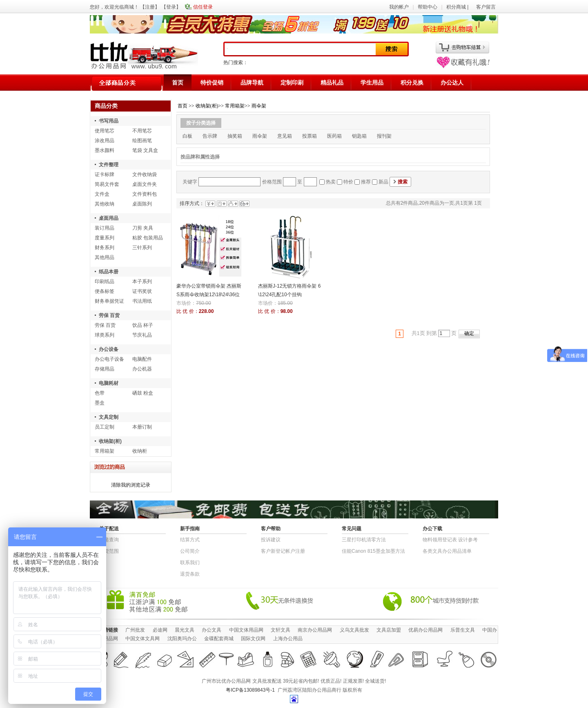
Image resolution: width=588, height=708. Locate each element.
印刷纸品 (105, 281)
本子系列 (142, 281)
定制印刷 (292, 83)
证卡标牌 (105, 174)
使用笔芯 (105, 131)
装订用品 (105, 228)
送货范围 (109, 551)
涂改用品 (105, 141)
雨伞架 (259, 106)
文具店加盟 (389, 630)
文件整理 (109, 165)
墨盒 (100, 403)
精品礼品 (332, 83)
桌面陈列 (142, 204)
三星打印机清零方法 (364, 540)
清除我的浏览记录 (131, 485)
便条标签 (105, 291)
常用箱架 (105, 451)
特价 (348, 182)
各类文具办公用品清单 (447, 551)
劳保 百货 (109, 315)
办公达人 (452, 83)
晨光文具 (185, 630)
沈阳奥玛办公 (182, 639)
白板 (187, 136)
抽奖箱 (235, 136)
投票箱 (310, 136)
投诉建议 (271, 540)
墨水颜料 (105, 150)
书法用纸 (142, 301)
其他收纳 (105, 204)
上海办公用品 (288, 639)
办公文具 (212, 630)
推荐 (366, 182)
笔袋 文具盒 (145, 150)
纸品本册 (109, 272)
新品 (383, 182)
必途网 (160, 630)
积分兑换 (412, 83)
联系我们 (190, 563)
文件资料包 (145, 194)
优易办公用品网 (425, 630)
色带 (100, 393)
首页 (178, 83)
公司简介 (190, 551)
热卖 (331, 182)
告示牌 (210, 136)
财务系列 (105, 248)
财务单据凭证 (109, 301)
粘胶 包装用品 (148, 238)
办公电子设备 (109, 359)
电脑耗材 (109, 383)
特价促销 (212, 83)
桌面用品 (109, 218)
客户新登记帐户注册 (283, 551)
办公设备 (109, 349)
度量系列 (105, 238)
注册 (150, 7)
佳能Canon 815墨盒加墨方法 (373, 551)
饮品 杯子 (143, 325)
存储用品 (105, 369)
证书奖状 (142, 291)
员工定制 (105, 427)
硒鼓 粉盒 (143, 393)
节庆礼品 (142, 335)
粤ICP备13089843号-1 (250, 690)
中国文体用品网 (246, 630)
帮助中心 (428, 7)
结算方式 (190, 540)
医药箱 (334, 136)
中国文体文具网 (143, 639)
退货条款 (190, 574)
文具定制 (109, 417)
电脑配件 (142, 359)
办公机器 (142, 369)
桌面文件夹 (145, 184)
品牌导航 (252, 83)
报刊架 (384, 136)
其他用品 (105, 257)
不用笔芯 (142, 131)
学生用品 (372, 83)
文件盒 (102, 194)
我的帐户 (399, 7)
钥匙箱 (359, 136)
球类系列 (105, 335)
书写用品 (109, 121)
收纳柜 (140, 451)
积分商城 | (458, 7)
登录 (171, 7)
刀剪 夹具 (143, 228)
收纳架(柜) (110, 441)
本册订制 (142, 427)
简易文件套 (107, 184)
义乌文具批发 (354, 630)
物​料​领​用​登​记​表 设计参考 (450, 540)
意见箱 (285, 136)
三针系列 (142, 248)
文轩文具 (281, 630)
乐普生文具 (463, 630)
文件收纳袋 (145, 174)
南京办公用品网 (315, 630)
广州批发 (135, 630)
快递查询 (109, 540)
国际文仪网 (253, 639)
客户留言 (486, 7)
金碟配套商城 (219, 639)
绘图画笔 (142, 141)
